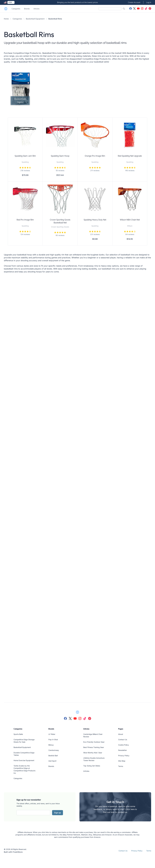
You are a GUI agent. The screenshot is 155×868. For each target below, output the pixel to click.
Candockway (54, 750)
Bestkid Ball (53, 756)
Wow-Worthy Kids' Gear (93, 753)
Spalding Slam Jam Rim (25, 156)
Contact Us (123, 740)
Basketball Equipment (35, 19)
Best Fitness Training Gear (94, 747)
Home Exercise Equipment (24, 760)
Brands (27, 9)
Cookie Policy (124, 745)
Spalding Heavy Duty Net (95, 220)
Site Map (122, 761)
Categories (16, 9)
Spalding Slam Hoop (60, 156)
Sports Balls (18, 734)
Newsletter (122, 750)
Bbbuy (51, 745)
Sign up (58, 813)
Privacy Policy (124, 756)
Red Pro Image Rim (25, 220)
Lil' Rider (52, 734)
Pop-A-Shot (53, 740)
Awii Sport (52, 761)
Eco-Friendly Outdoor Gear (94, 742)
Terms (121, 766)
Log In (149, 2)
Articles (37, 9)
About (121, 734)
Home (6, 19)
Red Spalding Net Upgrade (130, 156)
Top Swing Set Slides (92, 766)
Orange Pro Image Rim (95, 156)
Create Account (134, 2)
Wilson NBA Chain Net (130, 220)
